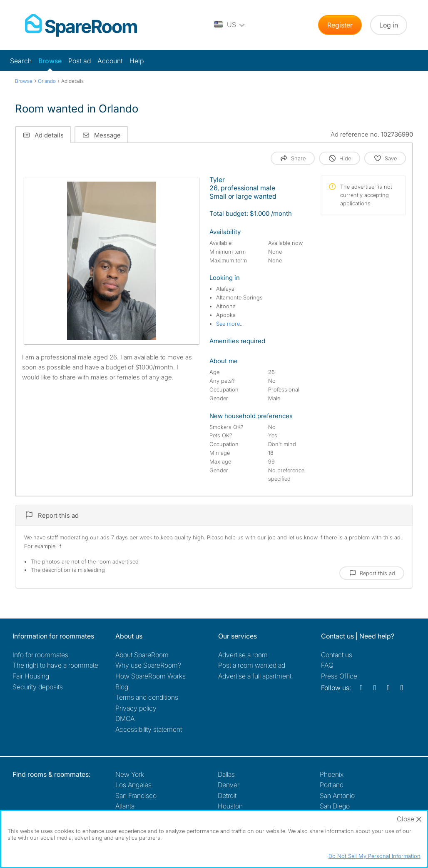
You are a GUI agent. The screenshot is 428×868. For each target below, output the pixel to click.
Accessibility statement (149, 729)
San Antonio (337, 796)
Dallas (226, 774)
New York (130, 774)
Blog (122, 687)
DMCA (125, 718)
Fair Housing (31, 676)
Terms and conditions (147, 697)
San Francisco (136, 796)
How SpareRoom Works (151, 676)
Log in (389, 25)
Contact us (337, 655)
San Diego (335, 806)
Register (340, 25)
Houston (230, 806)
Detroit (227, 796)
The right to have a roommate (55, 665)
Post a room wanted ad (252, 665)
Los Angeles (133, 785)
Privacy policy (136, 708)
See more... (230, 324)
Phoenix (332, 774)
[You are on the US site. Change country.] (230, 25)
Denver (229, 785)
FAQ (327, 665)
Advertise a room (243, 655)
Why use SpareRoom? (148, 665)
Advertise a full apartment (255, 676)
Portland (332, 785)
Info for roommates (40, 655)
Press (339, 676)
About (142, 655)
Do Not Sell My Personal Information (374, 856)
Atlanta (125, 806)
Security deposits (38, 687)
